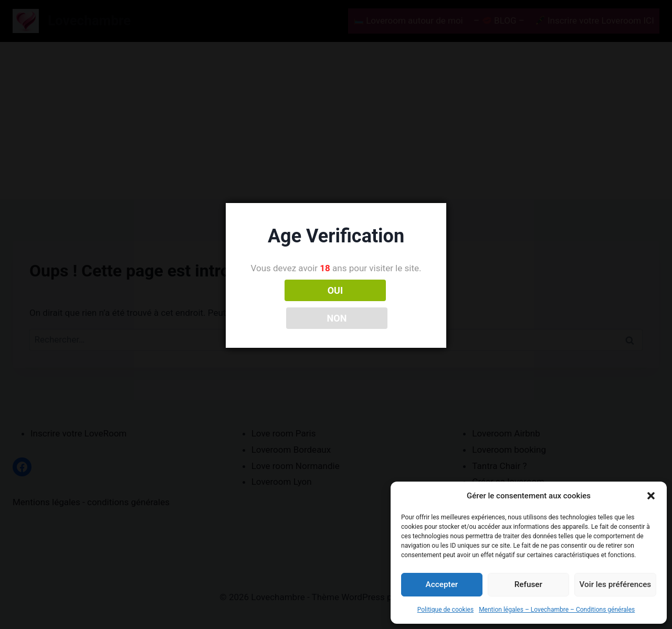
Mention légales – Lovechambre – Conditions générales (557, 610)
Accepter (442, 584)
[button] (651, 496)
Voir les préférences (615, 584)
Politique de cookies (445, 610)
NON (383, 304)
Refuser (528, 584)
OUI (290, 304)
